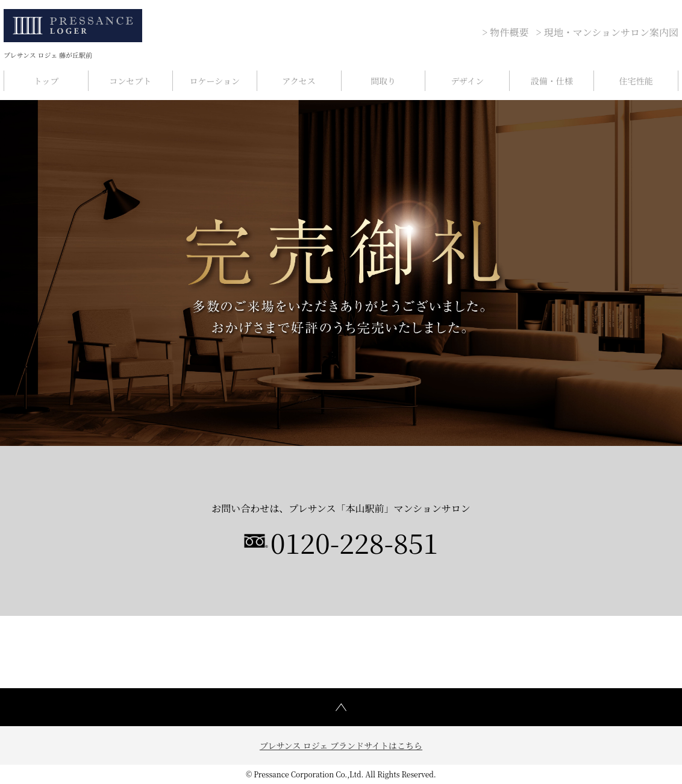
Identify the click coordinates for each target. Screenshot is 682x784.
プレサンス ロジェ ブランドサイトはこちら (341, 745)
